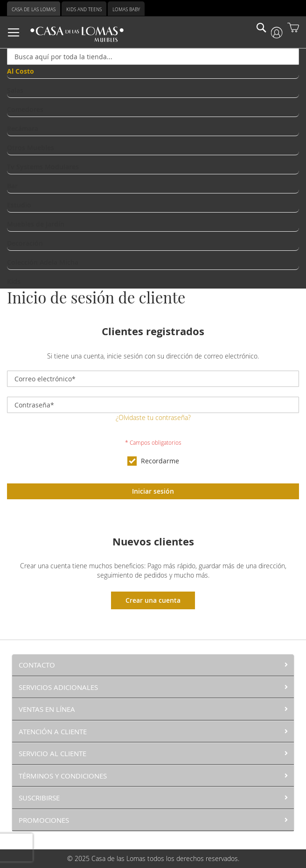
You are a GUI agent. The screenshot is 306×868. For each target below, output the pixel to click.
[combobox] (153, 57)
